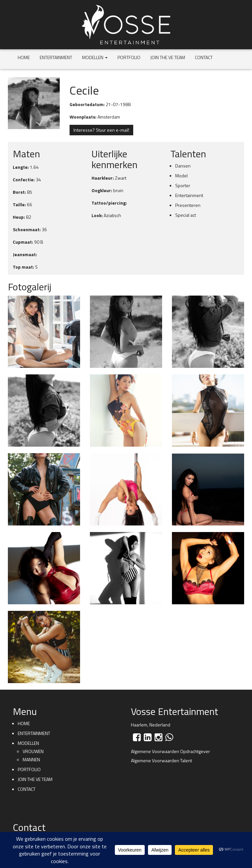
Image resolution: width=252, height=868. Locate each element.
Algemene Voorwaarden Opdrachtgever (170, 751)
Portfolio (129, 57)
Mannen (31, 759)
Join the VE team (168, 57)
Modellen (95, 57)
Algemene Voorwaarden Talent (161, 760)
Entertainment (56, 57)
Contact (204, 57)
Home (24, 57)
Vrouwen (33, 751)
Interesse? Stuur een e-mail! (101, 130)
